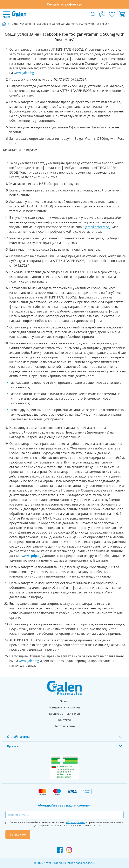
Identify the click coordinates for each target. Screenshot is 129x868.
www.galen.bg (24, 73)
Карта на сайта (65, 726)
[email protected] (98, 227)
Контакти (64, 720)
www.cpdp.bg (32, 556)
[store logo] (19, 14)
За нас (64, 701)
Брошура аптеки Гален (64, 714)
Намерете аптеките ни (65, 707)
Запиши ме (18, 834)
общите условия (76, 822)
